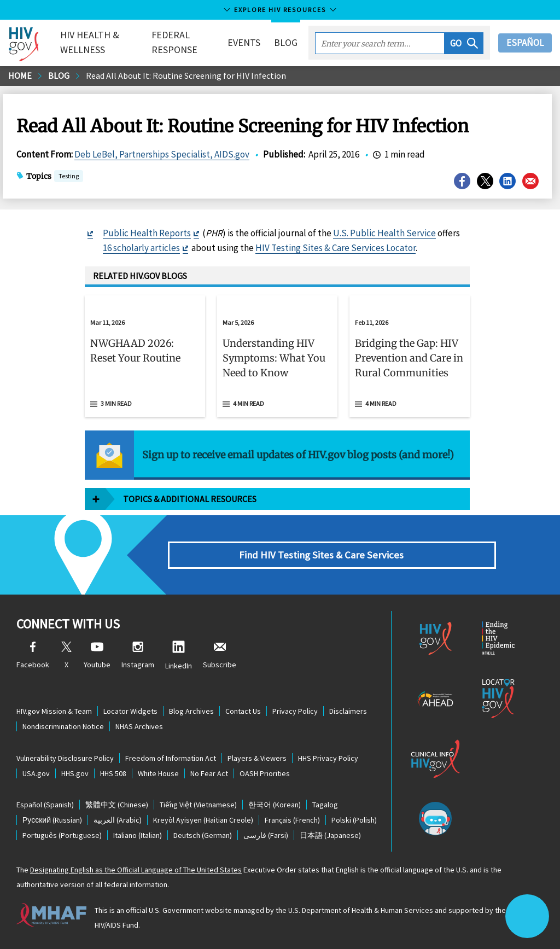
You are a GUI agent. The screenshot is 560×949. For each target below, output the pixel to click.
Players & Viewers (257, 758)
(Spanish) (45, 805)
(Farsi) (266, 835)
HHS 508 (113, 773)
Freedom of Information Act (171, 758)
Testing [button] (69, 177)
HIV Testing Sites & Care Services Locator (336, 248)
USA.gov (36, 773)
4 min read (249, 403)
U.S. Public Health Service (384, 233)
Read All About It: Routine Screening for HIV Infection (186, 75)
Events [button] (244, 42)
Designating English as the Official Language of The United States (136, 870)
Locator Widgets (130, 711)
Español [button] (525, 43)
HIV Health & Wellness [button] (90, 42)
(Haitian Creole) (203, 820)
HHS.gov (75, 773)
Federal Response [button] (174, 42)
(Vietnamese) (198, 805)
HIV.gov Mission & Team (54, 711)
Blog (286, 42)
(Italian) (138, 835)
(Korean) (275, 805)
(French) (292, 820)
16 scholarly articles (141, 248)
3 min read (116, 403)
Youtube (97, 656)
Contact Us (243, 711)
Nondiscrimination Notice (63, 726)
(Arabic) (118, 820)
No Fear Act (209, 773)
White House (158, 773)
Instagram (138, 656)
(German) (203, 835)
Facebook (33, 656)
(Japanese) (330, 835)
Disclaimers (348, 711)
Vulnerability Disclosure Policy (65, 758)
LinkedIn (179, 656)
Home (20, 75)
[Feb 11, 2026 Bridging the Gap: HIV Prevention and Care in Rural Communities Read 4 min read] (410, 356)
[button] (464, 43)
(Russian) (52, 820)
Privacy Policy (295, 711)
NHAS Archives (139, 726)
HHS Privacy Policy (328, 758)
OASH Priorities (265, 773)
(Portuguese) (62, 835)
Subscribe (220, 656)
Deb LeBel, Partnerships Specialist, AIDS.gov (162, 154)
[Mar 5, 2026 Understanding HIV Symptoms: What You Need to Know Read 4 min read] (277, 356)
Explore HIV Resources (280, 10)
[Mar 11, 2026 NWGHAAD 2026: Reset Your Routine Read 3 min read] (145, 356)
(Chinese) (117, 805)
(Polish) (354, 820)
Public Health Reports (147, 233)
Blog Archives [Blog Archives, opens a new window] (191, 711)
